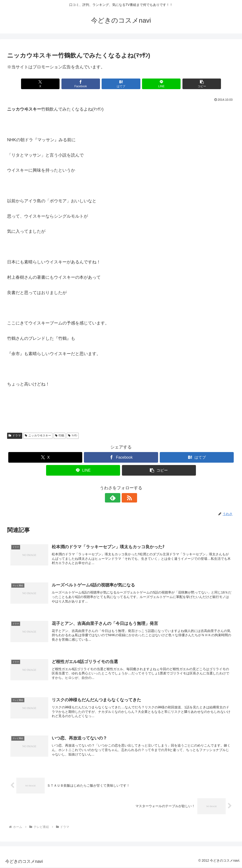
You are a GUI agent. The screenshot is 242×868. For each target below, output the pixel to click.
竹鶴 (60, 436)
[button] (198, 84)
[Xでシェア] (44, 84)
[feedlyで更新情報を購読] (116, 498)
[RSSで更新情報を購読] (126, 498)
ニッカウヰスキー (38, 436)
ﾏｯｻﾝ (73, 436)
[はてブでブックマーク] (121, 84)
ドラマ (15, 436)
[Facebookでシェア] (83, 84)
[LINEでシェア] (159, 84)
